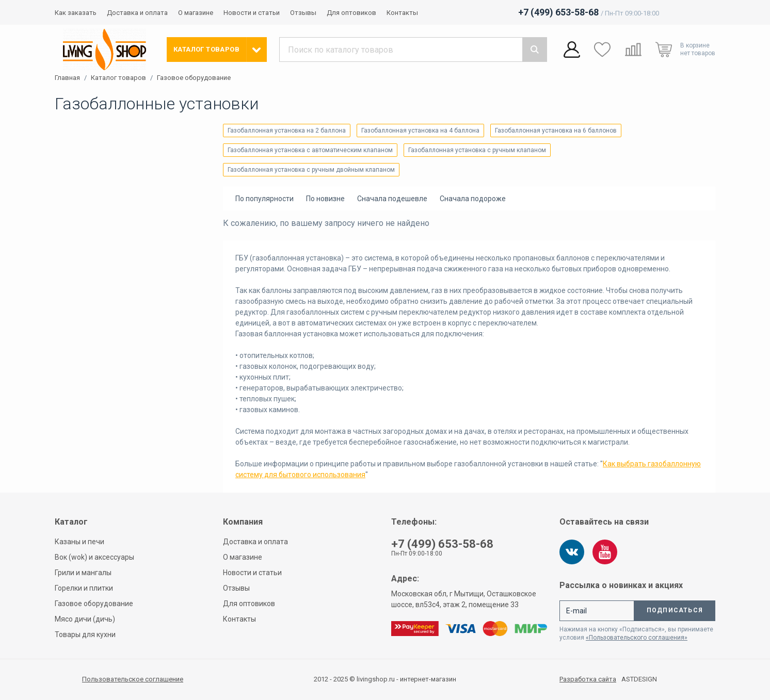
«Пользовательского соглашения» (637, 638)
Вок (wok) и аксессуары (94, 557)
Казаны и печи (79, 542)
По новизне (325, 199)
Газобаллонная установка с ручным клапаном (477, 150)
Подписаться (675, 610)
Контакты (402, 13)
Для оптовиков (351, 13)
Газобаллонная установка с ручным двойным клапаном (311, 170)
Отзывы (303, 13)
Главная (67, 78)
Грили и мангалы (83, 573)
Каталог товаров (118, 78)
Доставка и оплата (137, 13)
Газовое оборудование (194, 78)
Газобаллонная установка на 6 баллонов (556, 131)
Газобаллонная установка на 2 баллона (287, 131)
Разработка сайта (588, 679)
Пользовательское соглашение (133, 679)
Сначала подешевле (392, 199)
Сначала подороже (473, 199)
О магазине (196, 13)
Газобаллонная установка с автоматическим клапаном (310, 150)
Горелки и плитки (84, 588)
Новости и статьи (252, 13)
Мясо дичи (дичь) (85, 619)
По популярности (264, 199)
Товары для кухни (85, 634)
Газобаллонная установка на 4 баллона (420, 131)
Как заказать (76, 13)
